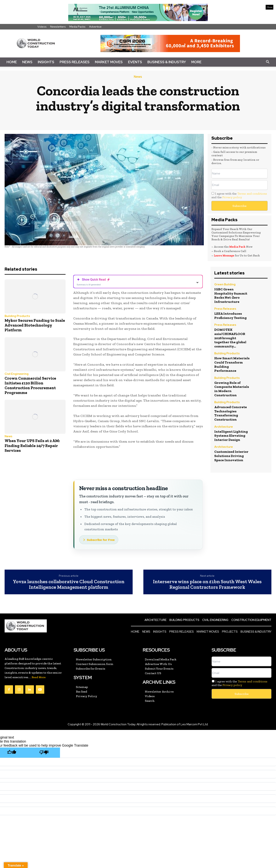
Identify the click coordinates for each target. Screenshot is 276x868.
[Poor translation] (44, 753)
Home (12, 62)
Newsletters (58, 27)
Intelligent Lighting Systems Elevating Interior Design (231, 436)
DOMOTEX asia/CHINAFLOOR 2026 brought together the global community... (230, 338)
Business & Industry (167, 62)
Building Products (17, 316)
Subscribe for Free (101, 540)
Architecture (224, 427)
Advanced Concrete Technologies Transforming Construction (231, 413)
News (27, 62)
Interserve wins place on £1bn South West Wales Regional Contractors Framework (207, 584)
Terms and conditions (252, 194)
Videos (42, 27)
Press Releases (75, 62)
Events (135, 62)
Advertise (95, 27)
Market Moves (109, 62)
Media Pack (237, 247)
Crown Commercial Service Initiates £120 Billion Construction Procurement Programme (30, 385)
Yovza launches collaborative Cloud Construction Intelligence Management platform (69, 584)
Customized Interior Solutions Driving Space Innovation (231, 456)
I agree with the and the (239, 195)
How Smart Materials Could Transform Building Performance (232, 364)
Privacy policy (232, 197)
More (196, 62)
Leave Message (224, 255)
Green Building (225, 285)
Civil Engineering (17, 374)
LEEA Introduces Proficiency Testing (230, 316)
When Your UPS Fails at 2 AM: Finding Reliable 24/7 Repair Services (32, 445)
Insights (46, 62)
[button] (268, 62)
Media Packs (77, 27)
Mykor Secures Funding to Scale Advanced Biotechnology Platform (35, 325)
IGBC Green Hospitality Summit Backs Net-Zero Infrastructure (231, 295)
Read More (39, 677)
